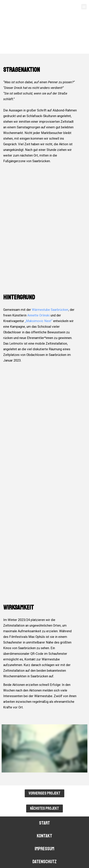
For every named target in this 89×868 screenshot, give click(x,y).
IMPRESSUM (44, 849)
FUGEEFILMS (12, 7)
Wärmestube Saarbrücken (50, 310)
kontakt (44, 836)
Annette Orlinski (39, 315)
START (44, 823)
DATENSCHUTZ (44, 862)
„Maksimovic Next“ (39, 321)
